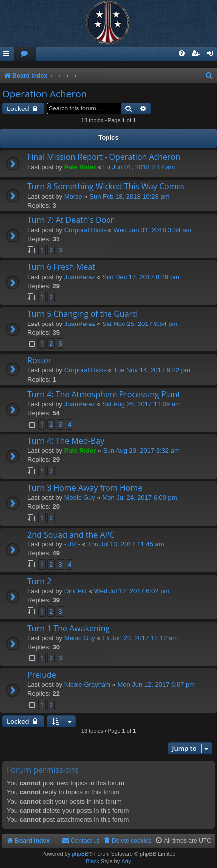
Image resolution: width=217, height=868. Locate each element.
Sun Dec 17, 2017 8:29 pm (141, 277)
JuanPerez (80, 277)
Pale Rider (80, 167)
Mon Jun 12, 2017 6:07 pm (156, 685)
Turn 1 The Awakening (68, 628)
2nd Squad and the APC (71, 535)
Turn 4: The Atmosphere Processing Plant (104, 394)
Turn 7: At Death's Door (71, 220)
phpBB (80, 854)
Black (92, 861)
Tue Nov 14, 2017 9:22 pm (152, 370)
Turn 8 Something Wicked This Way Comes (106, 186)
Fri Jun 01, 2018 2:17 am (139, 167)
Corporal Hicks (85, 230)
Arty (126, 861)
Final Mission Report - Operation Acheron (104, 157)
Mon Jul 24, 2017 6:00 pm (139, 497)
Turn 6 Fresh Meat (61, 267)
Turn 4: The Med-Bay (66, 441)
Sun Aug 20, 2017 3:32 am (141, 451)
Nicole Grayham (87, 685)
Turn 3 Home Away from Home (85, 488)
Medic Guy (80, 497)
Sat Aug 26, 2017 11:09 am (141, 404)
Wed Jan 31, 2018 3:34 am (152, 230)
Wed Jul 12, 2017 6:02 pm (132, 591)
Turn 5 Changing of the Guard (82, 314)
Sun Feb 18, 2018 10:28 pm (129, 196)
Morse (73, 196)
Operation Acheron (45, 94)
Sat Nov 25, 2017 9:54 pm (140, 324)
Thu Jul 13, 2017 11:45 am (126, 544)
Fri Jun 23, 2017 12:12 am (140, 638)
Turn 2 (39, 581)
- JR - (72, 544)
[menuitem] (25, 54)
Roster (39, 360)
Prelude (42, 675)
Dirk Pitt (76, 591)
